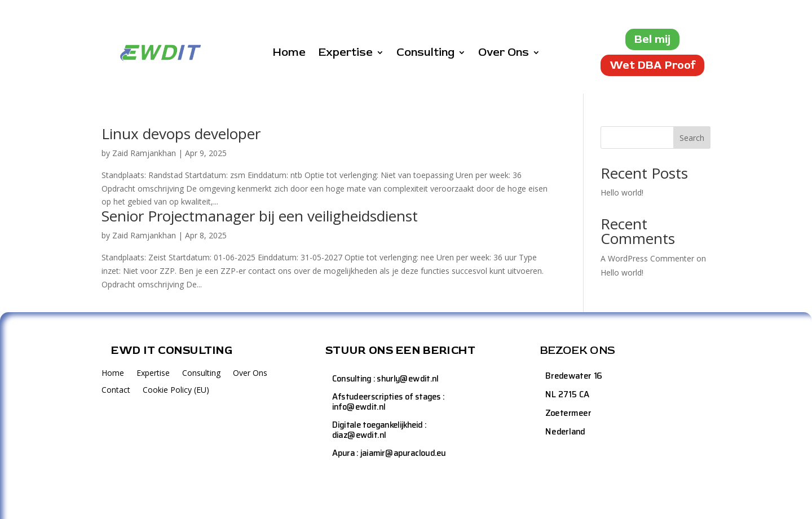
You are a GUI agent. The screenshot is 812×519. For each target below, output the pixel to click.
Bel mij (652, 39)
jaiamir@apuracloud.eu (403, 453)
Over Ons (504, 54)
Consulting (425, 54)
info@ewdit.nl (359, 407)
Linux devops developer (181, 134)
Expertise (345, 54)
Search (692, 138)
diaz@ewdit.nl (359, 435)
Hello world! (622, 192)
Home (289, 54)
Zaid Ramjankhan (144, 153)
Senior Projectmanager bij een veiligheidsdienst (260, 216)
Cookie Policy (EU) (176, 391)
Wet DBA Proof (652, 65)
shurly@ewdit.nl (407, 378)
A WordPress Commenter (647, 258)
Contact (116, 391)
